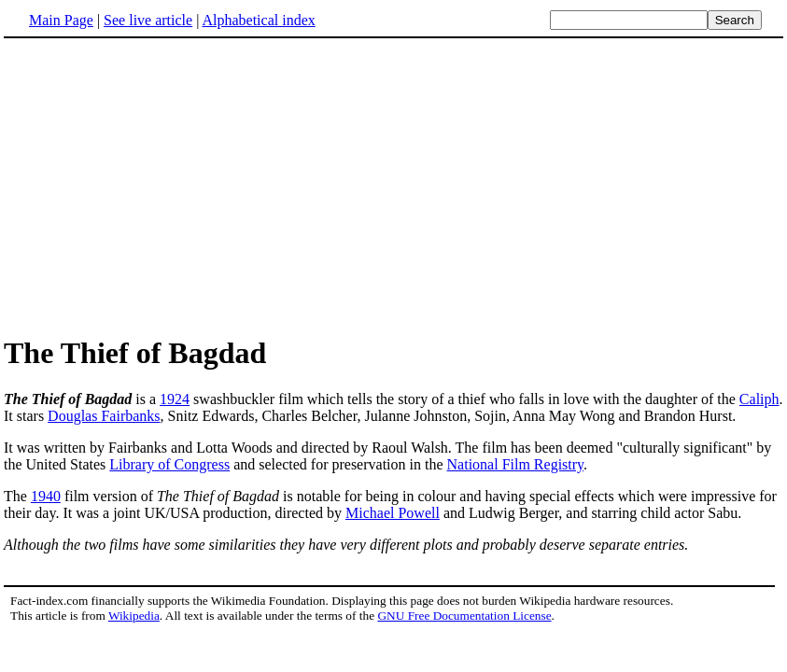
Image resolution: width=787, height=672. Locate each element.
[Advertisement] (161, 186)
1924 (175, 399)
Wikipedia (134, 616)
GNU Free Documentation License (464, 616)
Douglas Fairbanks (104, 416)
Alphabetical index (258, 20)
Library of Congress (169, 464)
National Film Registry (516, 464)
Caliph (759, 399)
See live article (148, 20)
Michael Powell (393, 513)
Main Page (61, 20)
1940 (46, 496)
